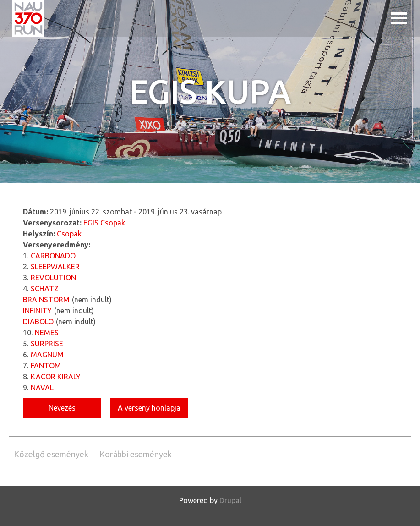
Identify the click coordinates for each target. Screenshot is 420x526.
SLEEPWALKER (55, 267)
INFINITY (37, 311)
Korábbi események (136, 454)
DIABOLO (38, 322)
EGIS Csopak (104, 223)
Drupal (230, 500)
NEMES (47, 333)
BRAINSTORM (46, 300)
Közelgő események (51, 454)
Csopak (69, 234)
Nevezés (62, 408)
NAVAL (42, 388)
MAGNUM (47, 355)
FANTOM (46, 366)
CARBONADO (53, 256)
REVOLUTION (53, 278)
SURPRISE (47, 344)
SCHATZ (45, 289)
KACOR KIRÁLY (56, 377)
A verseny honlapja (149, 408)
